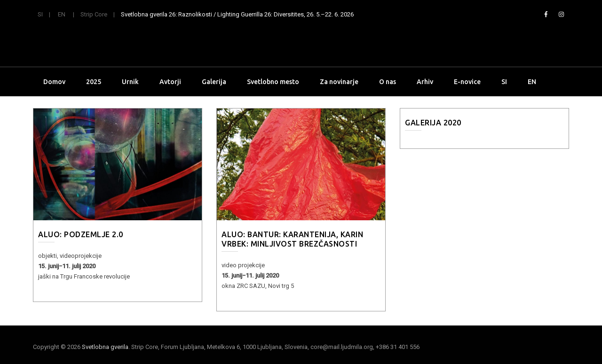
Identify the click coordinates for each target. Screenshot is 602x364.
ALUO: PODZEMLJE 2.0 (81, 234)
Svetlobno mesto (273, 82)
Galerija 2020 (433, 123)
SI (40, 14)
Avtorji (170, 82)
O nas (388, 82)
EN (62, 14)
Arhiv (425, 82)
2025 (94, 82)
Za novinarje (339, 82)
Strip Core (94, 14)
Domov (54, 82)
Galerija (214, 82)
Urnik (130, 82)
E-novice (467, 82)
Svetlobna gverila (105, 347)
